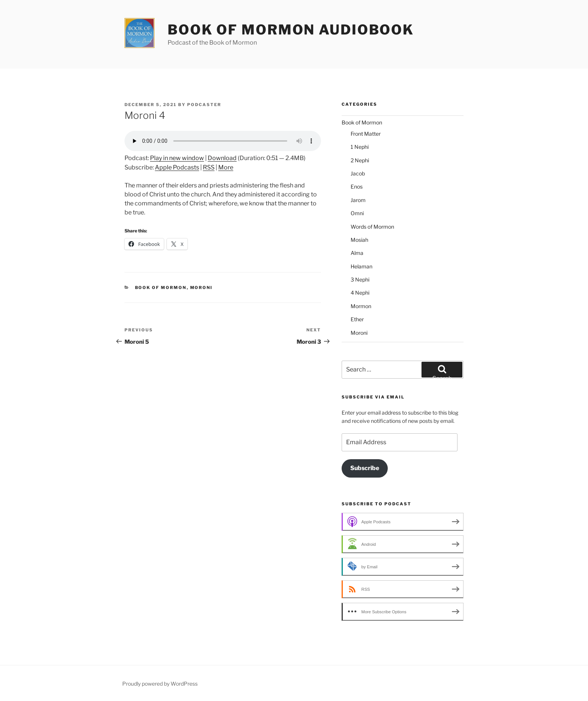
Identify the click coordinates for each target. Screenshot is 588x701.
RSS (209, 167)
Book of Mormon (161, 288)
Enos (357, 186)
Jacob (358, 173)
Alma (357, 253)
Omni (357, 213)
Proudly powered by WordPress (160, 684)
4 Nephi (360, 293)
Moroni (202, 288)
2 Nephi (360, 160)
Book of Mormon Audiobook (291, 30)
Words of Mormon (372, 227)
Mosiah (359, 240)
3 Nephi (360, 279)
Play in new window (177, 158)
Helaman (361, 266)
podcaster (204, 105)
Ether (357, 319)
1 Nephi (360, 147)
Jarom (358, 200)
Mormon (361, 306)
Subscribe (365, 468)
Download (222, 158)
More (226, 167)
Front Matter (366, 134)
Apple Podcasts (177, 167)
